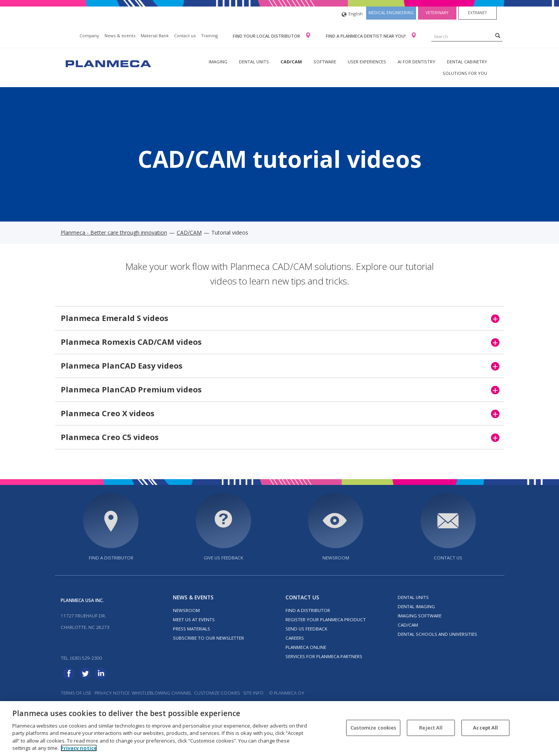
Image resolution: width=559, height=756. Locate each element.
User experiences (367, 62)
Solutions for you (465, 73)
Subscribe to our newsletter (208, 638)
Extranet (477, 13)
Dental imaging (416, 606)
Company (89, 36)
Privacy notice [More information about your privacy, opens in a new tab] (79, 748)
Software (325, 62)
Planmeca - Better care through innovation (114, 232)
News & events (120, 36)
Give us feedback (223, 558)
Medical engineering (391, 13)
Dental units (254, 62)
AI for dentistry (416, 62)
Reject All (431, 728)
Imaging (218, 62)
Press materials (192, 629)
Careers (295, 638)
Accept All (485, 728)
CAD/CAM (291, 62)
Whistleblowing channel (162, 693)
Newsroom (336, 558)
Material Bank (155, 36)
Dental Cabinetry (467, 62)
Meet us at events (194, 620)
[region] (279, 729)
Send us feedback (306, 629)
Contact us (185, 36)
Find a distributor (111, 558)
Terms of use (76, 693)
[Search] (498, 35)
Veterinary (437, 13)
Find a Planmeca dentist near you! (366, 36)
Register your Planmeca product (326, 620)
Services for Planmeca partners (324, 656)
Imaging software (420, 616)
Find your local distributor (267, 36)
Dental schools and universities (437, 634)
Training (209, 36)
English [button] (352, 14)
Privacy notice (112, 693)
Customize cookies (217, 693)
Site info (253, 693)
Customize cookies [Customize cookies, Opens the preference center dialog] (373, 728)
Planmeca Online (306, 647)
